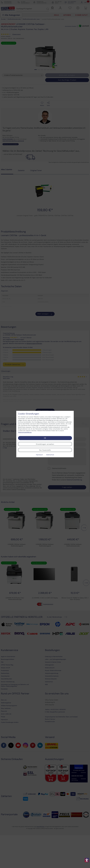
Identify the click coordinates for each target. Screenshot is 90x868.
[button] (87, 860)
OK (45, 438)
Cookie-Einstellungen (29, 414)
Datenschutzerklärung (25, 432)
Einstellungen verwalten (45, 444)
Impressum (39, 455)
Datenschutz (50, 455)
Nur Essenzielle (45, 450)
